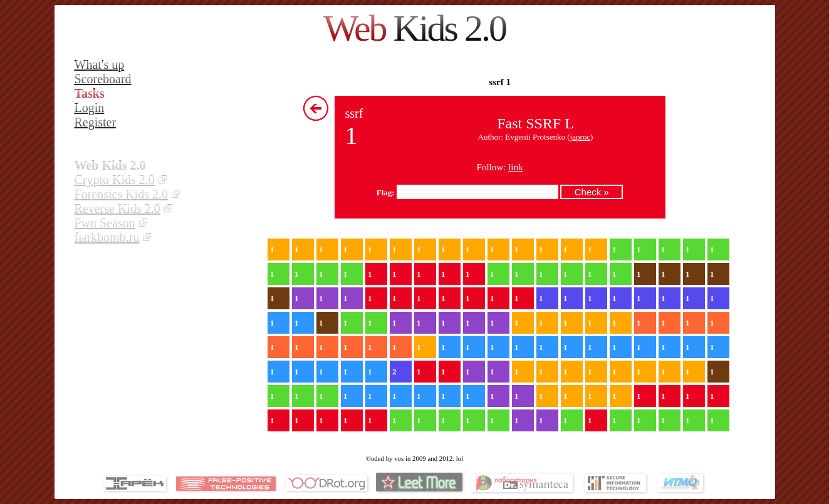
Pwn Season (105, 223)
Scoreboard (103, 79)
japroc (580, 137)
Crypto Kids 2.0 (115, 180)
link (515, 167)
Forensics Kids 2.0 (121, 194)
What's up (100, 64)
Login (90, 108)
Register (96, 122)
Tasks (90, 93)
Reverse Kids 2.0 (117, 208)
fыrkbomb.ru (107, 237)
